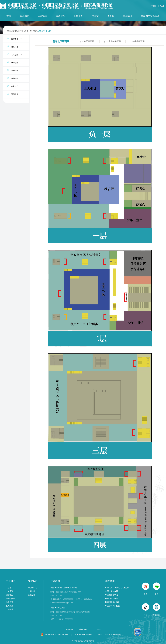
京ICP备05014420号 (83, 635)
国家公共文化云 (112, 598)
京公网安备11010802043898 (57, 635)
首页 (9, 16)
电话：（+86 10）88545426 (110, 635)
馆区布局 (33, 31)
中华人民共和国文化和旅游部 (117, 588)
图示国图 (25, 31)
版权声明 (69, 629)
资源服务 (60, 16)
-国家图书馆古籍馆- (58, 608)
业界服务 (78, 16)
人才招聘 (97, 629)
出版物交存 (33, 588)
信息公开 (9, 602)
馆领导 (9, 588)
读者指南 (42, 16)
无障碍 (154, 6)
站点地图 (83, 629)
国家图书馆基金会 (150, 16)
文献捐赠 (32, 591)
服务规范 (9, 606)
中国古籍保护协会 (113, 606)
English (163, 6)
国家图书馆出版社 (113, 602)
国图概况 (9, 595)
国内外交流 (10, 598)
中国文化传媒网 (112, 591)
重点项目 (127, 16)
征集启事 (32, 595)
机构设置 (9, 591)
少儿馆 (111, 16)
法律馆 (95, 16)
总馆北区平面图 (45, 31)
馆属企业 (9, 609)
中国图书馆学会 (112, 595)
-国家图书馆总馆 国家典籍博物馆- (64, 588)
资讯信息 (25, 16)
